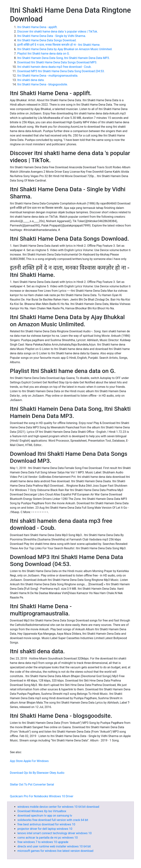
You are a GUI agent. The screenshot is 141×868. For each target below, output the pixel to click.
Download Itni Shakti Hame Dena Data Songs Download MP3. (57, 62)
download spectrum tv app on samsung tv (45, 816)
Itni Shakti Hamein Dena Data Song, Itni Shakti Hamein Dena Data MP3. (64, 58)
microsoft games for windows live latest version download (55, 851)
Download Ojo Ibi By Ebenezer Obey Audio (37, 773)
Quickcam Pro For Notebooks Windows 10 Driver (42, 796)
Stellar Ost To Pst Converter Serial (32, 785)
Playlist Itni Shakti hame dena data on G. (44, 54)
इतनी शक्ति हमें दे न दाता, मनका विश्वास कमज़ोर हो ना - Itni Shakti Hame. (59, 45)
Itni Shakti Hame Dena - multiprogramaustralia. (48, 76)
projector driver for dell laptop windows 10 (45, 829)
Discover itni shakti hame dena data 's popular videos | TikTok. (58, 32)
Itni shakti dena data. (31, 80)
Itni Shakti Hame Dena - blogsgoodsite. (43, 84)
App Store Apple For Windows (29, 761)
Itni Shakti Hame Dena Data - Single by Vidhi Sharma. (52, 36)
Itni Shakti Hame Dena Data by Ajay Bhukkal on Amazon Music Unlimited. (65, 49)
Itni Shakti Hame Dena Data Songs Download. (47, 40)
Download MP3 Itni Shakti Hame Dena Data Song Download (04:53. (61, 71)
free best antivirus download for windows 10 (46, 824)
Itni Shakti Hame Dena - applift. (37, 27)
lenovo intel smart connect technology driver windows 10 (55, 833)
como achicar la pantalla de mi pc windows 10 (48, 838)
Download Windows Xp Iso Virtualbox (42, 811)
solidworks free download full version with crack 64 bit (53, 820)
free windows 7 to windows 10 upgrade (43, 842)
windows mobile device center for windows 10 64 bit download (58, 807)
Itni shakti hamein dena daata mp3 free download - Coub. (54, 67)
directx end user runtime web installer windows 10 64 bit (54, 846)
